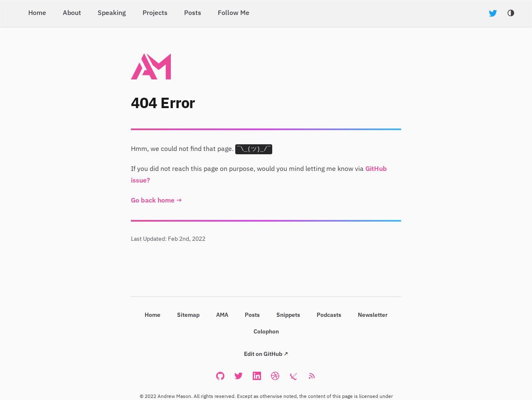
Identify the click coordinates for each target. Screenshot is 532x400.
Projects (155, 13)
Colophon (266, 332)
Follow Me (234, 13)
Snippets (288, 315)
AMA (222, 315)
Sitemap (188, 315)
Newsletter (373, 315)
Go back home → (156, 201)
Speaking (112, 13)
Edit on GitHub (263, 354)
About (72, 13)
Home (37, 13)
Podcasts (329, 315)
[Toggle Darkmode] (511, 13)
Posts (193, 13)
